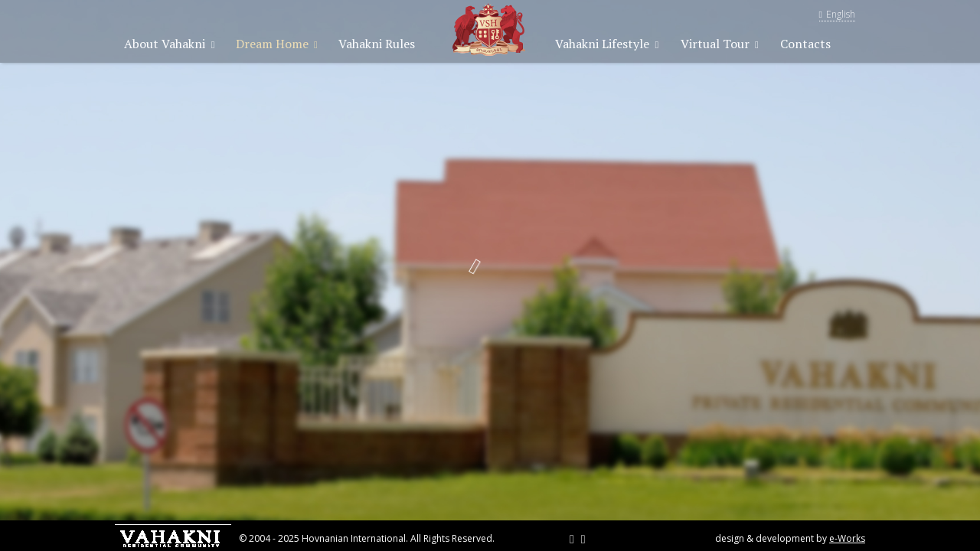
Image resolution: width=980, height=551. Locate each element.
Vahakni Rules (377, 44)
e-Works (847, 538)
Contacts (805, 44)
